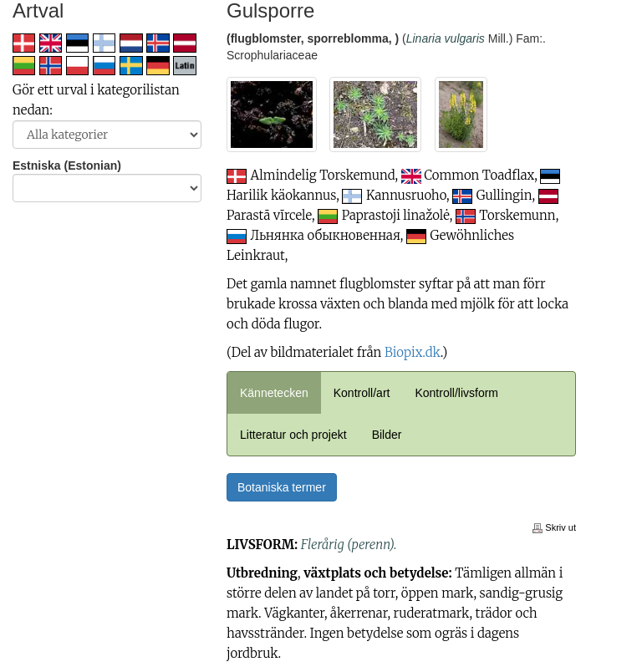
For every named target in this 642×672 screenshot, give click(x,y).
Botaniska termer (282, 487)
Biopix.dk (413, 352)
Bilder (387, 435)
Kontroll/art (362, 393)
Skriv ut (554, 527)
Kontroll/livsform (456, 393)
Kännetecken (274, 393)
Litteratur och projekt (293, 435)
